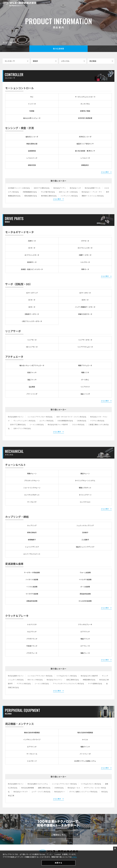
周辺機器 (101, 61)
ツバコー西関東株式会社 (20, 3)
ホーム (5, 42)
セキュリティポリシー (67, 861)
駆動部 (45, 61)
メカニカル (73, 61)
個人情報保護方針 (49, 861)
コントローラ (16, 61)
